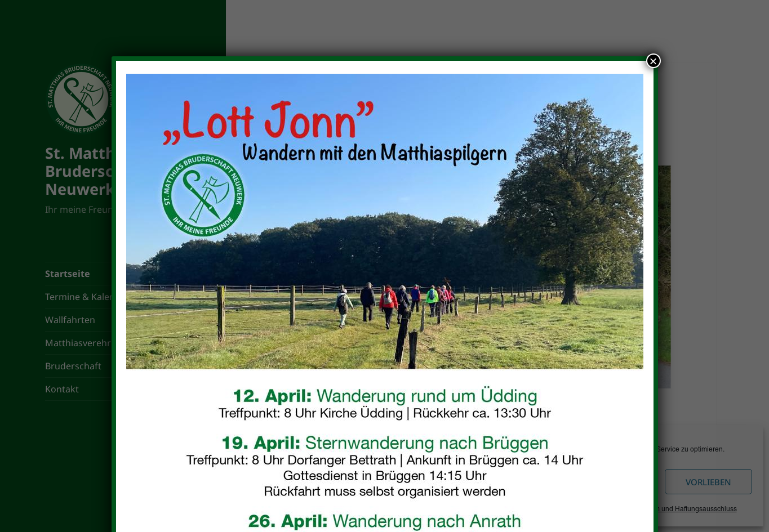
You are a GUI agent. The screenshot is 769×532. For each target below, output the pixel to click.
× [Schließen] (653, 61)
